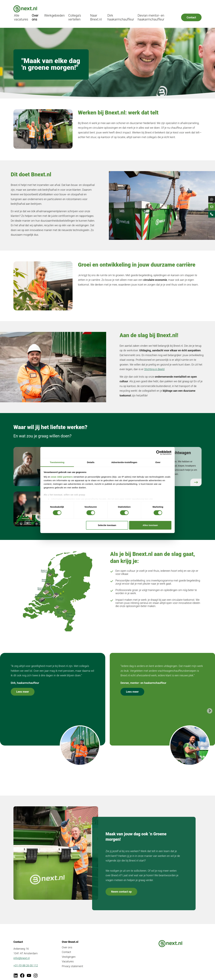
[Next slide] (210, 705)
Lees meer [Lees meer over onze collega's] (23, 686)
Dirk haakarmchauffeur (133, 9)
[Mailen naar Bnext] (210, 211)
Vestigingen (69, 951)
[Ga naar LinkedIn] (16, 970)
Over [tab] (158, 462)
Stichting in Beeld (154, 360)
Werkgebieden (78, 8)
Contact (191, 9)
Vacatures (68, 956)
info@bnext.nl (21, 952)
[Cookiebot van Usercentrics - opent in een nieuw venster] (158, 452)
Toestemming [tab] (57, 462)
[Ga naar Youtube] (29, 970)
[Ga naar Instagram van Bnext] (36, 970)
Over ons (62, 9)
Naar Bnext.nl (113, 9)
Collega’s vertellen (96, 9)
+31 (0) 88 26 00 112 (26, 960)
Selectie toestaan (107, 525)
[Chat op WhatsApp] (210, 201)
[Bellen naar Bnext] (210, 221)
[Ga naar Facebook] (22, 970)
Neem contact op (121, 886)
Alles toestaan (150, 525)
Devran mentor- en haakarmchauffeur (158, 9)
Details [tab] (91, 462)
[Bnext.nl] (25, 9)
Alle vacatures (49, 9)
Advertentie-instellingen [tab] (124, 462)
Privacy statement (72, 960)
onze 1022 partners (62, 477)
